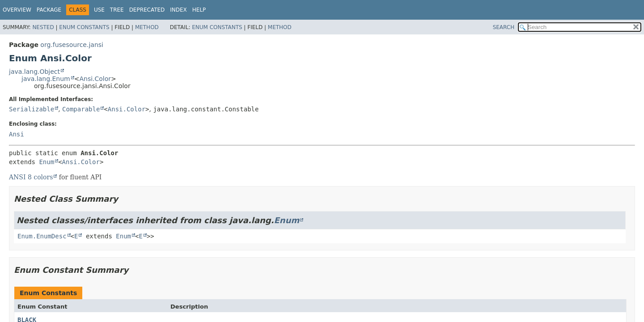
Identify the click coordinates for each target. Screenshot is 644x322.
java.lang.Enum (46, 79)
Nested (43, 27)
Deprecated (147, 10)
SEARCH (504, 27)
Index (178, 10)
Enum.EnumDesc (42, 236)
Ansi (17, 134)
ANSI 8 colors (31, 177)
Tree (117, 10)
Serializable (32, 109)
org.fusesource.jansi (72, 45)
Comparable (81, 109)
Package (49, 10)
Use (99, 10)
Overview (17, 10)
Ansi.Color (95, 79)
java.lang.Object (34, 72)
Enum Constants (84, 27)
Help (199, 10)
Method (147, 27)
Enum (47, 162)
